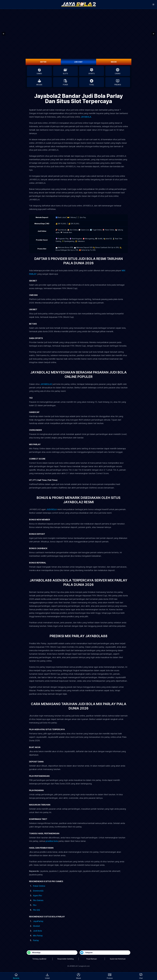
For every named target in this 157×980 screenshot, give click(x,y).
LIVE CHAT (78, 62)
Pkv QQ (36, 910)
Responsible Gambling (66, 959)
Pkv (35, 905)
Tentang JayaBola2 (39, 959)
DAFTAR (43, 62)
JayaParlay (38, 921)
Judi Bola (37, 931)
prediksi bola (52, 841)
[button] (4, 34)
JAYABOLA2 (46, 384)
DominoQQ (38, 891)
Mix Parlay (38, 936)
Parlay (36, 940)
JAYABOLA (86, 117)
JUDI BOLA (52, 509)
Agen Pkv (38, 895)
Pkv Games (38, 900)
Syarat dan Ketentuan (118, 959)
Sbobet (36, 926)
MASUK (114, 62)
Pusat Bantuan (92, 959)
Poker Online (39, 886)
